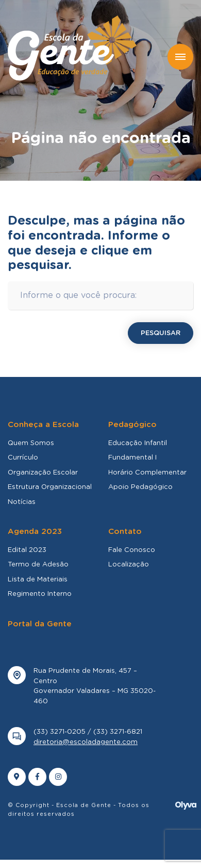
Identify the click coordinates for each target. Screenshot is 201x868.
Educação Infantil (138, 443)
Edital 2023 (27, 550)
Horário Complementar (147, 473)
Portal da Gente (40, 624)
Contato (125, 532)
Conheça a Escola (43, 425)
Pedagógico (132, 425)
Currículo (23, 458)
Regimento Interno (40, 594)
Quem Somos (31, 443)
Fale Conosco (132, 550)
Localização (129, 565)
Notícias (22, 502)
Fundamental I (132, 458)
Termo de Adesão (38, 565)
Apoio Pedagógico (140, 487)
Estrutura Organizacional (50, 487)
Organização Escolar (43, 473)
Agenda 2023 (35, 532)
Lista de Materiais (38, 580)
